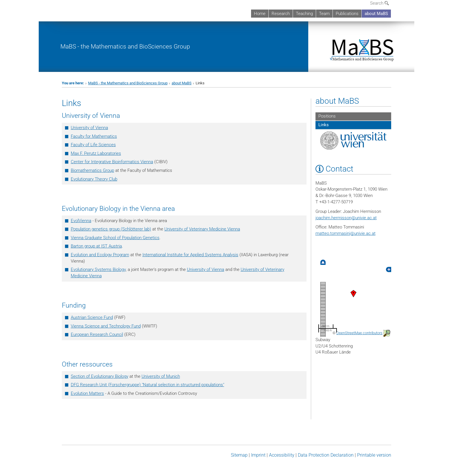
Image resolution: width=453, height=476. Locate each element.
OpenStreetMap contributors (359, 333)
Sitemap (239, 455)
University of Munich (161, 376)
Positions (327, 116)
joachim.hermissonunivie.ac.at (346, 218)
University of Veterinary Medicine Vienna (202, 229)
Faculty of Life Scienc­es (93, 145)
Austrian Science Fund (92, 317)
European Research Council (97, 334)
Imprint (258, 455)
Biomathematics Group (92, 170)
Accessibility (282, 455)
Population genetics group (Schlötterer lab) (111, 229)
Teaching (304, 14)
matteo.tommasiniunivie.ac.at (346, 233)
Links (324, 125)
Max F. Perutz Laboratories (96, 153)
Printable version (374, 455)
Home (260, 14)
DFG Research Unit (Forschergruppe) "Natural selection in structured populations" (147, 385)
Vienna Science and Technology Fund (106, 326)
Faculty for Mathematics (94, 136)
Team (324, 14)
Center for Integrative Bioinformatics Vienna (112, 162)
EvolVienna (81, 221)
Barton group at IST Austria (96, 246)
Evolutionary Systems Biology (98, 269)
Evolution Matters (87, 393)
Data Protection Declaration (326, 455)
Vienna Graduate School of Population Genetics (115, 238)
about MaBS (376, 14)
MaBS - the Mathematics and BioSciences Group (125, 46)
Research (281, 14)
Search (379, 3)
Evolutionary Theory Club (94, 179)
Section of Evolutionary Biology (100, 376)
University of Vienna (89, 128)
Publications (347, 14)
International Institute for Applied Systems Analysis (190, 255)
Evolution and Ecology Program (100, 255)
